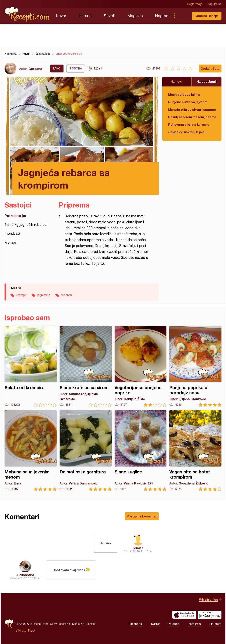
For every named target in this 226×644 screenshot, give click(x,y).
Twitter (155, 624)
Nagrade (163, 16)
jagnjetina (44, 295)
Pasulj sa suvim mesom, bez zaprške (192, 117)
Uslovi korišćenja (60, 624)
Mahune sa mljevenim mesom (31, 451)
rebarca (66, 295)
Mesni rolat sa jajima (184, 94)
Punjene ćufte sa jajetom (188, 102)
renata (138, 548)
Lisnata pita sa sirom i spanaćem (192, 109)
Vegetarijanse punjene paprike (141, 366)
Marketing (78, 624)
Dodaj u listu (210, 68)
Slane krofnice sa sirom (86, 366)
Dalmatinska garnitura (86, 451)
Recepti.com (27, 14)
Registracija (195, 4)
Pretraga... (182, 16)
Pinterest (215, 624)
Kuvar (61, 16)
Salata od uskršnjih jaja (186, 132)
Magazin (135, 16)
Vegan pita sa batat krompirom (195, 451)
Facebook (135, 624)
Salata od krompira (31, 366)
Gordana (35, 69)
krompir (21, 295)
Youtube (174, 624)
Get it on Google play (210, 615)
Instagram (194, 624)
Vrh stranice (209, 599)
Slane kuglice (141, 451)
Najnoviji (177, 81)
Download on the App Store (184, 615)
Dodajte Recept (207, 16)
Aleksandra (25, 575)
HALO (31, 630)
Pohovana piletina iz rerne (189, 124)
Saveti (109, 16)
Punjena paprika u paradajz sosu (195, 366)
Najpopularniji (207, 81)
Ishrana (85, 16)
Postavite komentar (142, 516)
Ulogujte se (214, 4)
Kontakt (91, 624)
